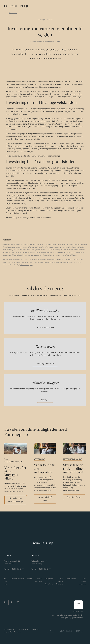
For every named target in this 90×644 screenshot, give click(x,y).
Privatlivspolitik (34, 629)
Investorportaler (71, 579)
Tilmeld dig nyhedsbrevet (45, 364)
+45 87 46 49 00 (17, 569)
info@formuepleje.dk (26, 265)
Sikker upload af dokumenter (60, 581)
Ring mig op (45, 400)
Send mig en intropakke (45, 327)
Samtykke (30, 579)
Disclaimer (17, 632)
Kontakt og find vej (5, 581)
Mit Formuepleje (78, 612)
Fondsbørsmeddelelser (17, 579)
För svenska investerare (82, 581)
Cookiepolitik (9, 632)
